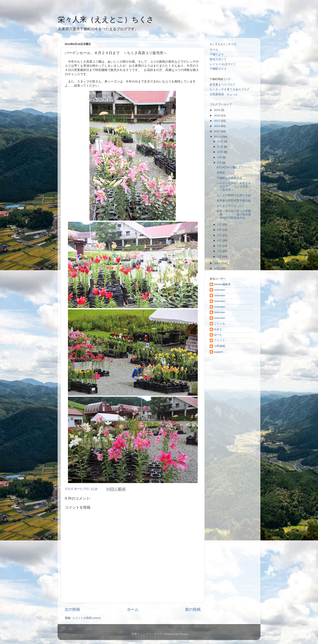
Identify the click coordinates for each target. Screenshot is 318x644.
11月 (221, 147)
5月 (220, 235)
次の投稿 (72, 609)
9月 (220, 157)
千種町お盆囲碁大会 (229, 178)
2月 (220, 251)
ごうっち (219, 324)
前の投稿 (193, 609)
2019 (217, 110)
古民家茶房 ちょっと (224, 94)
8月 (220, 163)
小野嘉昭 (219, 346)
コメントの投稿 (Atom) (86, 618)
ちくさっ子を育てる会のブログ (230, 89)
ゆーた (218, 335)
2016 (217, 126)
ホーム (133, 609)
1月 (220, 257)
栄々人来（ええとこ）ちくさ (106, 19)
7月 (220, 224)
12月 (221, 141)
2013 (217, 263)
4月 (220, 241)
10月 (221, 152)
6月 (220, 230)
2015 (217, 131)
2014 (217, 137)
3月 (220, 246)
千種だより (217, 54)
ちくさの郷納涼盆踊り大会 (234, 195)
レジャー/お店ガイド (223, 64)
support (218, 352)
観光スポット (218, 59)
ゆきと (218, 329)
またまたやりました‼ (230, 206)
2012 (217, 268)
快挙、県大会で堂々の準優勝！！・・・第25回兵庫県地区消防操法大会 (234, 214)
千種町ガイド (218, 69)
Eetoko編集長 (222, 284)
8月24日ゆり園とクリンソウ (235, 167)
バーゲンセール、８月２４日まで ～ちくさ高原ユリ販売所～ (234, 187)
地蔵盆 (221, 173)
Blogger (184, 634)
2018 (217, 115)
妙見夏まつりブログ (222, 85)
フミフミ (219, 340)
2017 (217, 121)
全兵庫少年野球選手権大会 (234, 201)
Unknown (219, 290)
